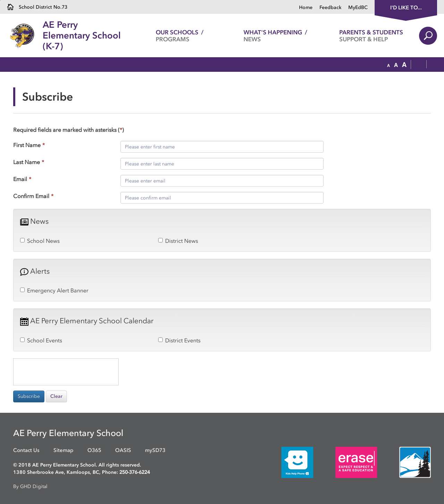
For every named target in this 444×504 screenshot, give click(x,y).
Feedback (330, 7)
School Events (41, 340)
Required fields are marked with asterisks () (69, 130)
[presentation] (66, 372)
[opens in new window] (287, 462)
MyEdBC (358, 7)
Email (22, 179)
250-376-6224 (135, 472)
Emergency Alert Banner (54, 290)
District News (178, 241)
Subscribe (29, 396)
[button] (388, 65)
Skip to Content (0, 0)
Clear (56, 396)
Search (428, 36)
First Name (29, 145)
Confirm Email (33, 196)
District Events (179, 340)
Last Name (29, 162)
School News (40, 241)
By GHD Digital (30, 486)
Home (306, 7)
